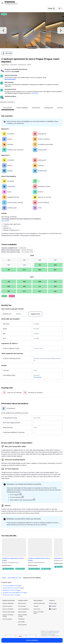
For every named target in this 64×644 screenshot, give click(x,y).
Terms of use (37, 609)
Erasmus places (22, 612)
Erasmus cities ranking (8, 612)
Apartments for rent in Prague (13, 588)
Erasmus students (7, 619)
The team (36, 606)
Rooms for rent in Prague (12, 595)
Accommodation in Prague (12, 586)
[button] (14, 102)
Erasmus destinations (8, 603)
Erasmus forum (22, 603)
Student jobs (21, 619)
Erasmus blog (22, 606)
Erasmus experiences (24, 609)
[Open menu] (2, 3)
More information (10, 79)
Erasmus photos (22, 625)
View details (34, 93)
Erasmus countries (7, 606)
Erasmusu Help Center (39, 603)
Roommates (21, 622)
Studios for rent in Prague (12, 590)
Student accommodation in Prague (15, 593)
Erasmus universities (8, 609)
